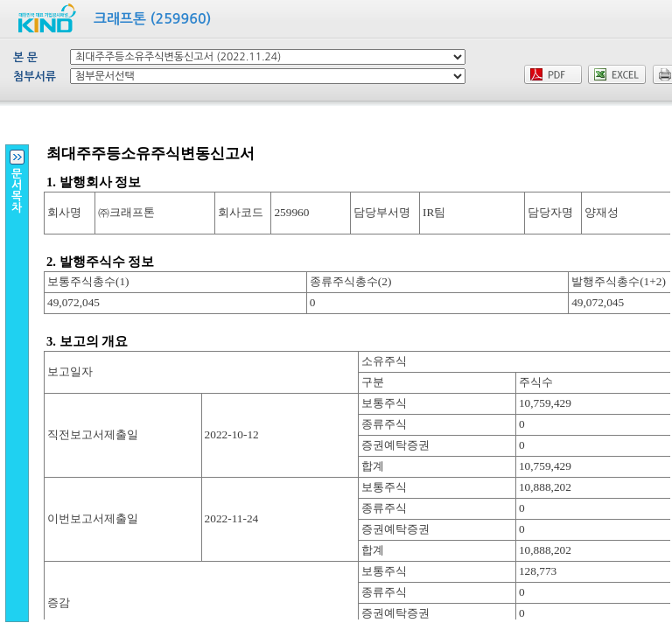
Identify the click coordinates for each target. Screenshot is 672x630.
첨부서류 (35, 77)
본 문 (25, 57)
